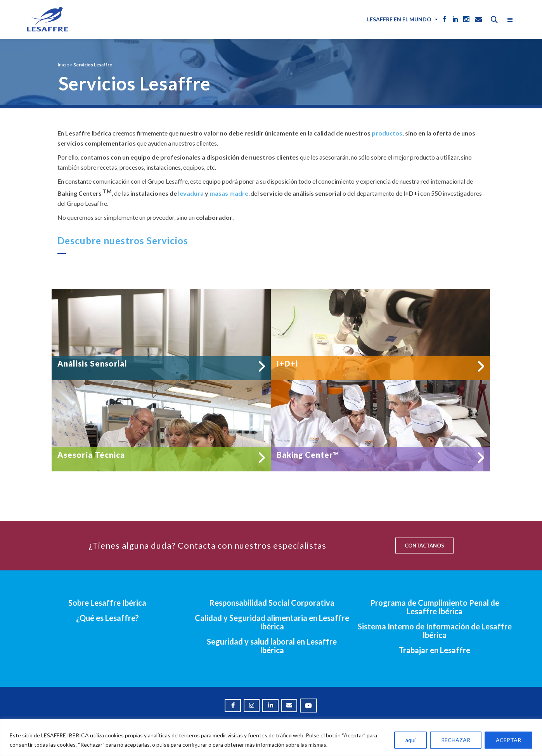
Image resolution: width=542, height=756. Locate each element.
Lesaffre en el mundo (399, 19)
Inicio (63, 65)
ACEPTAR (508, 740)
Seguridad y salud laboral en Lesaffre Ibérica (272, 646)
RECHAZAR (456, 740)
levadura (191, 193)
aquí (410, 740)
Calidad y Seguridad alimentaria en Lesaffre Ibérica (272, 622)
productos (387, 133)
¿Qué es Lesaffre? (107, 618)
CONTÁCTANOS (424, 546)
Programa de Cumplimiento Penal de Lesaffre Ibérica (435, 607)
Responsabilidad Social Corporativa (272, 603)
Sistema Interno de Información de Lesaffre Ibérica (435, 631)
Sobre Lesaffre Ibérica (107, 603)
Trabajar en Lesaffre (435, 650)
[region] (271, 738)
